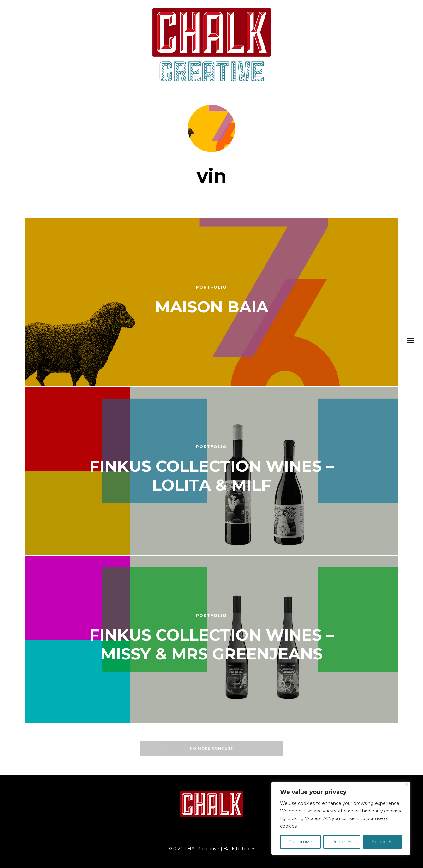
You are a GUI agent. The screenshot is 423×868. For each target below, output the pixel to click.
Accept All (383, 842)
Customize (300, 842)
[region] (341, 818)
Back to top (239, 849)
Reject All (342, 842)
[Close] (406, 785)
